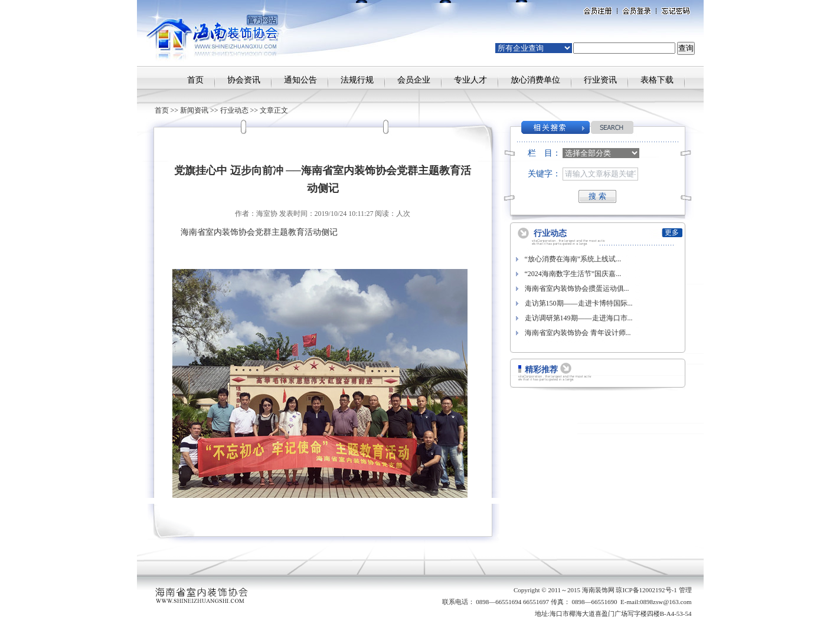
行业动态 (234, 110)
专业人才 (470, 80)
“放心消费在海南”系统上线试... (573, 259)
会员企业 (414, 80)
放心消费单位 (535, 80)
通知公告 (300, 80)
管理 (685, 590)
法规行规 (357, 80)
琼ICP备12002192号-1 (646, 590)
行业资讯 (600, 80)
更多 (672, 232)
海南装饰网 (598, 590)
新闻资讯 (194, 110)
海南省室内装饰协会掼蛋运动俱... (577, 288)
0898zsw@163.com (666, 602)
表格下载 (657, 80)
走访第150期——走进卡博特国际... (579, 303)
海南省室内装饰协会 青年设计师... (578, 333)
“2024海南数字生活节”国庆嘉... (573, 274)
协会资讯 (244, 80)
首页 (195, 80)
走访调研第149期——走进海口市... (579, 318)
